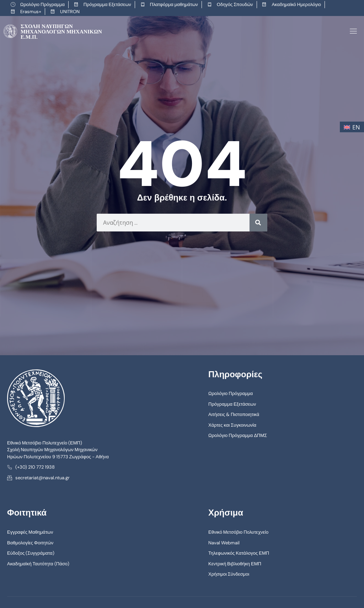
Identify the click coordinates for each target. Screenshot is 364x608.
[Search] (258, 222)
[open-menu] (352, 31)
